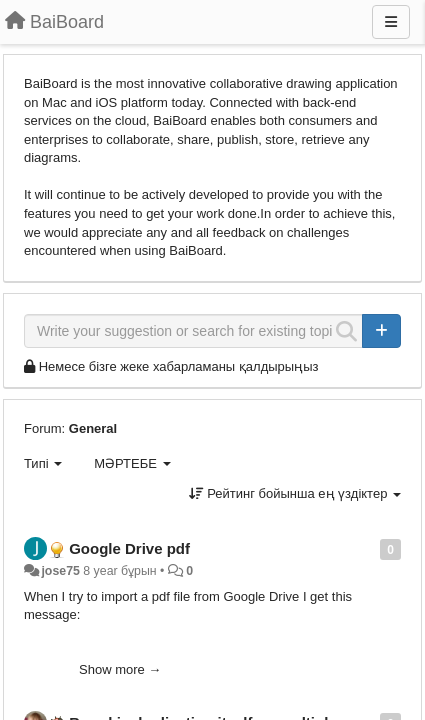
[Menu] (391, 22)
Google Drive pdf (129, 548)
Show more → (120, 669)
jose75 (60, 571)
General (93, 428)
